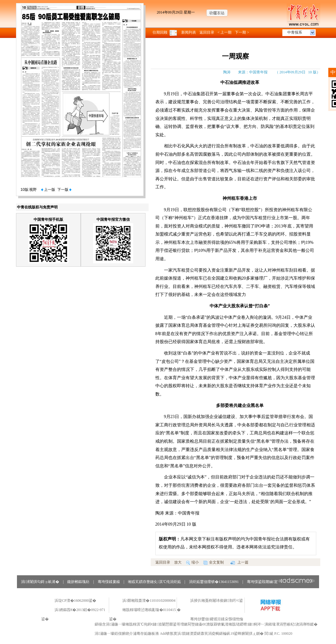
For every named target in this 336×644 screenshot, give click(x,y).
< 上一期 (225, 32)
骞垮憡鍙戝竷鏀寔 (281, 582)
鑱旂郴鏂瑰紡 (78, 582)
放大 (178, 562)
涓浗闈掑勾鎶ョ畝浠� (40, 582)
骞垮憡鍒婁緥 (109, 582)
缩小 (193, 562)
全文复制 (214, 562)
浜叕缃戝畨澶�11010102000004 (149, 601)
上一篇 (239, 562)
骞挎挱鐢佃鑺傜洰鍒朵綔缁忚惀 (217, 619)
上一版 (48, 190)
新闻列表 (189, 32)
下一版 (64, 190)
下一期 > (242, 32)
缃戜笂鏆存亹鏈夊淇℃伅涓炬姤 (154, 582)
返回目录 (207, 32)
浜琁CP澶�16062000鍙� (75, 601)
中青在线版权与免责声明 (37, 207)
